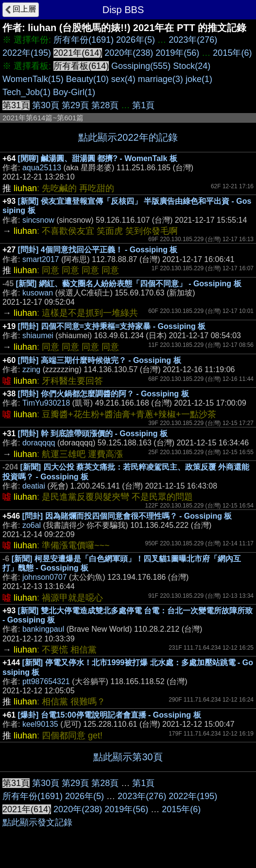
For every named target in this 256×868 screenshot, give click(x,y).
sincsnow (38, 220)
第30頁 (46, 105)
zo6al (32, 525)
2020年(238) (129, 53)
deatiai (34, 486)
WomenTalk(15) (33, 79)
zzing (31, 369)
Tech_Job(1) (26, 92)
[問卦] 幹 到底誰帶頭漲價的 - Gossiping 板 (93, 434)
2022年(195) (27, 53)
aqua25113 (42, 168)
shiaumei (38, 336)
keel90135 (40, 724)
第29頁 (75, 105)
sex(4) (123, 79)
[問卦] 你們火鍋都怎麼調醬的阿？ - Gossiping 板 (103, 394)
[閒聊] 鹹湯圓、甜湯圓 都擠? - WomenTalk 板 (98, 158)
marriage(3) (161, 79)
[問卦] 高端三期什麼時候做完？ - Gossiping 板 (100, 360)
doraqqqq (39, 443)
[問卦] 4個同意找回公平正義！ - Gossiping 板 (98, 250)
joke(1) (199, 79)
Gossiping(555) (141, 66)
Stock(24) (192, 66)
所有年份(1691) (84, 40)
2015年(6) (232, 53)
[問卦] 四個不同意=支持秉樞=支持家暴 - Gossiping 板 (112, 326)
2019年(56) (177, 53)
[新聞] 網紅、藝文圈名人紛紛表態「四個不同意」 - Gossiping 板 (129, 284)
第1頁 (143, 105)
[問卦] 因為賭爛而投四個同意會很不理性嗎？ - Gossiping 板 (127, 516)
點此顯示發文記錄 (37, 822)
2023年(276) (193, 40)
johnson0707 (45, 577)
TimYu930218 (46, 403)
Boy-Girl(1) (74, 92)
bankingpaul (43, 629)
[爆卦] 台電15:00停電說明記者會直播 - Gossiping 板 (110, 715)
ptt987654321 (46, 681)
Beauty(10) (87, 79)
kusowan (38, 293)
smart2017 (41, 259)
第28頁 (105, 105)
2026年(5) (136, 40)
